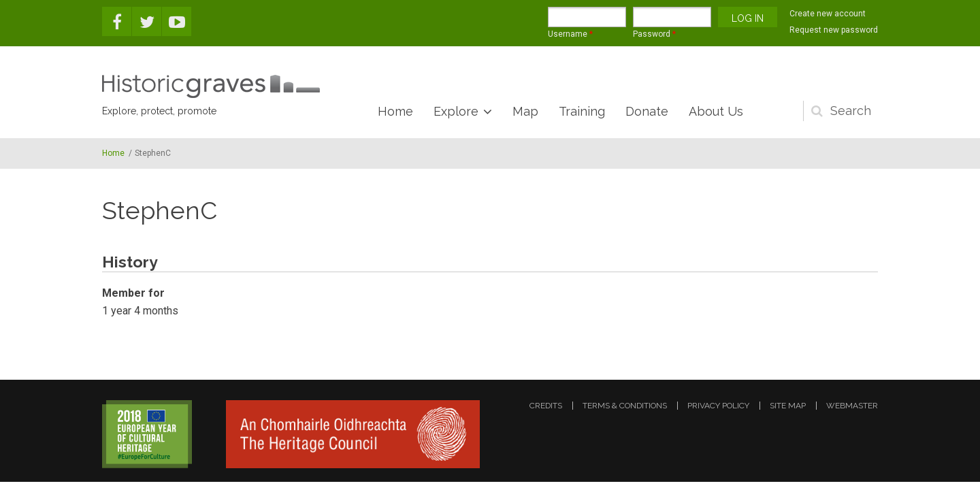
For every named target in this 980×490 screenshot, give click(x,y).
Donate (647, 111)
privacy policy (718, 406)
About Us (716, 111)
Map (525, 111)
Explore (456, 111)
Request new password (834, 30)
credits (546, 406)
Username (570, 34)
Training (582, 111)
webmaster (852, 406)
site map (788, 406)
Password (654, 34)
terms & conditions (625, 406)
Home (395, 111)
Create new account (828, 14)
